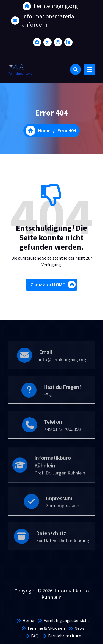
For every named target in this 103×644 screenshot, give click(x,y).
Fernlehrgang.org (56, 5)
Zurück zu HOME (53, 286)
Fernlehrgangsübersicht (66, 620)
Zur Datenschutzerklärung (63, 549)
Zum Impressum (63, 514)
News (80, 628)
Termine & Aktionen (46, 628)
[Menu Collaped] (89, 69)
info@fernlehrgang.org (63, 368)
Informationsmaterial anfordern (49, 20)
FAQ (48, 403)
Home (28, 620)
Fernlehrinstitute (65, 636)
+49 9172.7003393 (62, 438)
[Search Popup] (76, 69)
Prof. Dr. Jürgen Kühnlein (60, 483)
